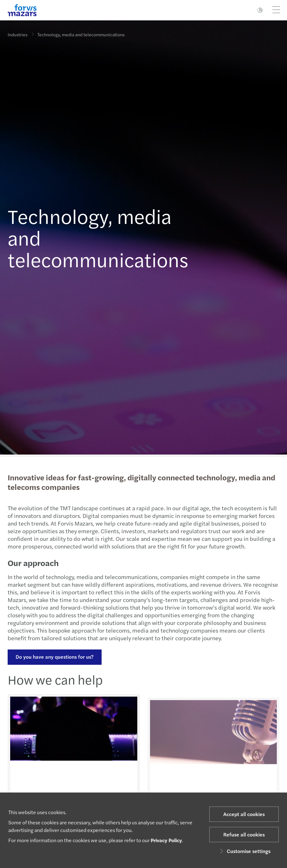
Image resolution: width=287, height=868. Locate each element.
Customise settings (244, 851)
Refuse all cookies (244, 834)
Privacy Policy (166, 840)
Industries (18, 34)
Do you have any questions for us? (54, 657)
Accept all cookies (244, 814)
